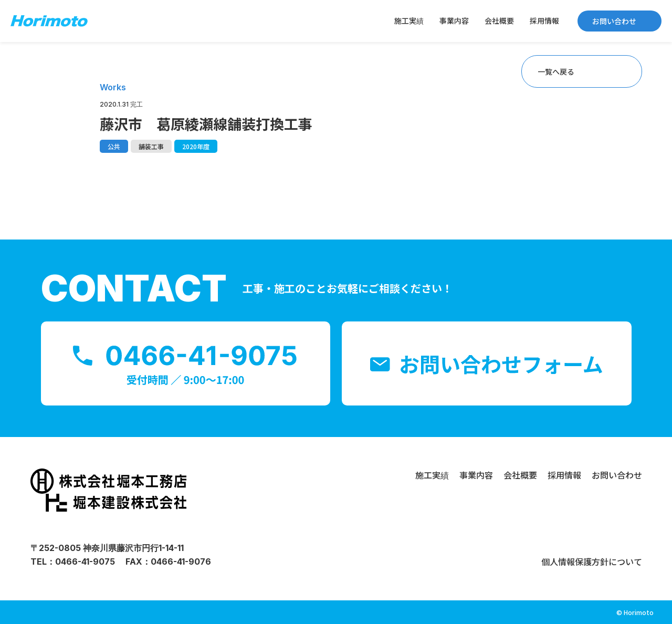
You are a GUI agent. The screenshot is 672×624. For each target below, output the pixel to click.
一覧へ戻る (556, 71)
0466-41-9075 (85, 561)
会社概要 (499, 20)
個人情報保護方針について (592, 561)
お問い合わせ (614, 21)
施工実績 (409, 20)
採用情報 (544, 20)
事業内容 (454, 20)
